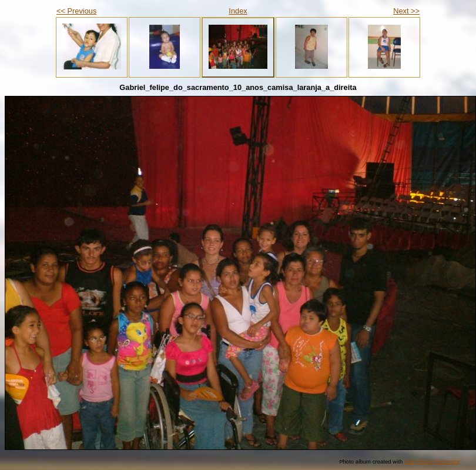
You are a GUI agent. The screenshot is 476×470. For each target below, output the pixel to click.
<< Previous (76, 11)
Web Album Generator (432, 461)
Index (238, 11)
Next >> (406, 11)
